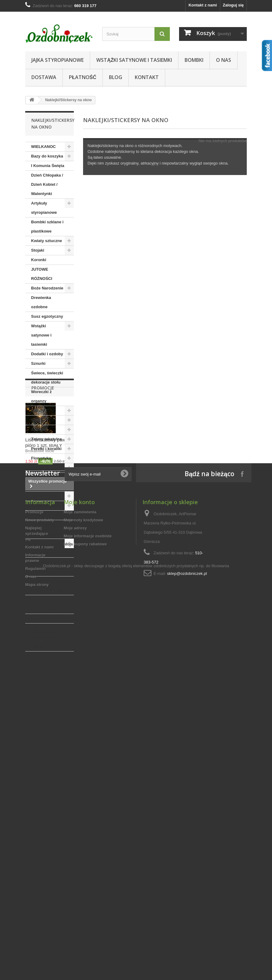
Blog (116, 77)
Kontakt (147, 77)
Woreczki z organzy (41, 396)
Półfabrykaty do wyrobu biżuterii (46, 529)
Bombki (194, 60)
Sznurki (38, 363)
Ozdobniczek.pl (57, 944)
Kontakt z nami (203, 5)
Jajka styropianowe (58, 60)
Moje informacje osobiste (88, 873)
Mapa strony (37, 922)
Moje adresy (75, 865)
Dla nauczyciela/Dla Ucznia (46, 637)
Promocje (43, 670)
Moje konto (79, 839)
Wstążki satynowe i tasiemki (134, 60)
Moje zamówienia (80, 849)
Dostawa (44, 77)
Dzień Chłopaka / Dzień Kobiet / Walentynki (47, 184)
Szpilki (37, 420)
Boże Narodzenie (47, 288)
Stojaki (38, 250)
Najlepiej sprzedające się (37, 871)
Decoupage (42, 496)
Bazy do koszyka (47, 156)
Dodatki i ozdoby (47, 354)
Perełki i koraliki (46, 449)
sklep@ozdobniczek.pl (187, 911)
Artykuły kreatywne (41, 482)
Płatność (83, 77)
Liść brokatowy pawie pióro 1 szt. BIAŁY (47, 725)
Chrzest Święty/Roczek (45, 567)
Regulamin (35, 906)
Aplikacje (40, 430)
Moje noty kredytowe (84, 857)
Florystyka (41, 458)
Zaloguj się (233, 5)
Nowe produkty (40, 857)
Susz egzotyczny (47, 316)
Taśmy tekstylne (46, 439)
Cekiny (38, 410)
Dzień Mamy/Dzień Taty (47, 586)
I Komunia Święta (48, 166)
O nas (224, 60)
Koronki (39, 260)
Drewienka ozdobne (41, 302)
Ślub (35, 618)
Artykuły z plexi (46, 515)
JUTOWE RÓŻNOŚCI (42, 274)
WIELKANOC (43, 147)
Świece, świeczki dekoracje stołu (47, 378)
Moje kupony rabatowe (85, 881)
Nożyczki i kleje (46, 506)
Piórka (37, 468)
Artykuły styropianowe (44, 208)
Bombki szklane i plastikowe (47, 227)
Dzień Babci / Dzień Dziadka (44, 604)
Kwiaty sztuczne (46, 241)
